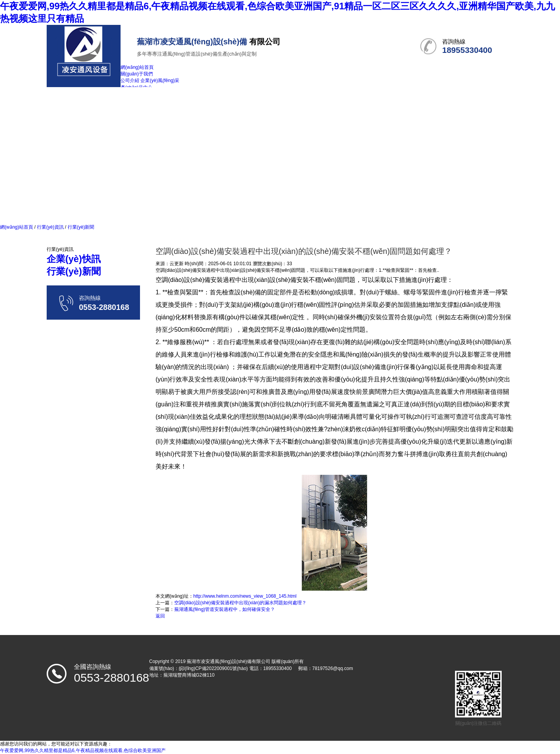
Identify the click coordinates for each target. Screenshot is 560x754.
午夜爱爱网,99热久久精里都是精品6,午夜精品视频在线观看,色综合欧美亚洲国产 (83, 751)
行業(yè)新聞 (80, 227)
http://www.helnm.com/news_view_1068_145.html (245, 596)
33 (289, 264)
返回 (160, 616)
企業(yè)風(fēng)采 (160, 80)
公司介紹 (130, 80)
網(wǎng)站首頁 (17, 227)
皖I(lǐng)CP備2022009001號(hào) (213, 668)
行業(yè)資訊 (50, 227)
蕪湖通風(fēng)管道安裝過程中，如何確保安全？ (225, 609)
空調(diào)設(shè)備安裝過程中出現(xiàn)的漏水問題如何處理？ (240, 603)
